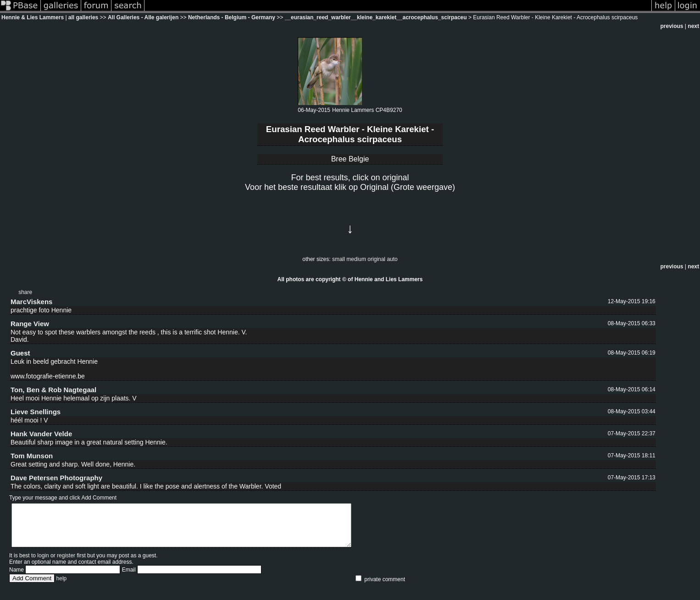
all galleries (83, 17)
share (25, 292)
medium (356, 259)
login (43, 564)
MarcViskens (31, 302)
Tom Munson (32, 456)
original (376, 259)
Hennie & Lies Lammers (33, 17)
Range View (30, 324)
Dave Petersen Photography (56, 478)
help (62, 587)
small (339, 259)
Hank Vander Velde (41, 434)
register (66, 564)
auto (392, 259)
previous (672, 26)
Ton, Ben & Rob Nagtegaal (53, 390)
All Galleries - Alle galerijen (143, 17)
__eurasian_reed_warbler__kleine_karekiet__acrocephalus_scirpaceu (376, 17)
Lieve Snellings (36, 412)
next (693, 26)
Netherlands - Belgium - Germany (232, 17)
